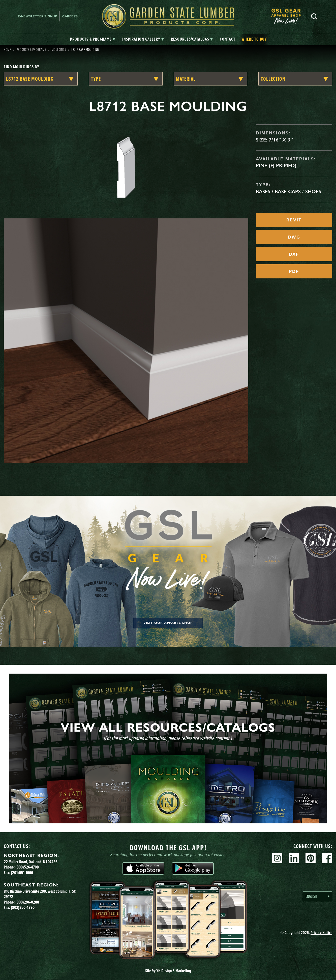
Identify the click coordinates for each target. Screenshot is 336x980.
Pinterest (311, 858)
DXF (294, 254)
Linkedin (294, 858)
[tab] (93, 39)
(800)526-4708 (27, 867)
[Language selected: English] (317, 896)
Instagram (277, 858)
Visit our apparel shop (168, 623)
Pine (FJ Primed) (276, 165)
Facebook (327, 858)
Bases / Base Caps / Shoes (288, 191)
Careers (70, 16)
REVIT (294, 220)
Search (314, 16)
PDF (294, 271)
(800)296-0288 (27, 902)
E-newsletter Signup (38, 16)
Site (168, 971)
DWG (294, 237)
